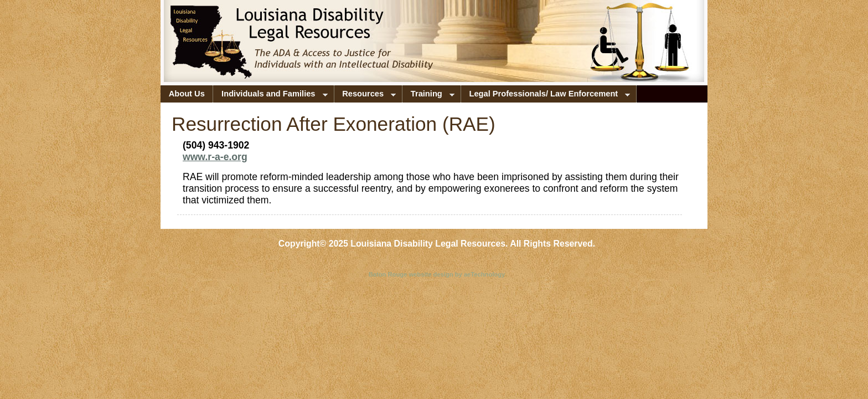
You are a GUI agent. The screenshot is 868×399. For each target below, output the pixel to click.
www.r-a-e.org (215, 157)
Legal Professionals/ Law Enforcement (546, 96)
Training (428, 96)
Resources (365, 96)
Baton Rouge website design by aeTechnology (437, 274)
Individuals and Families (270, 96)
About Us (187, 94)
